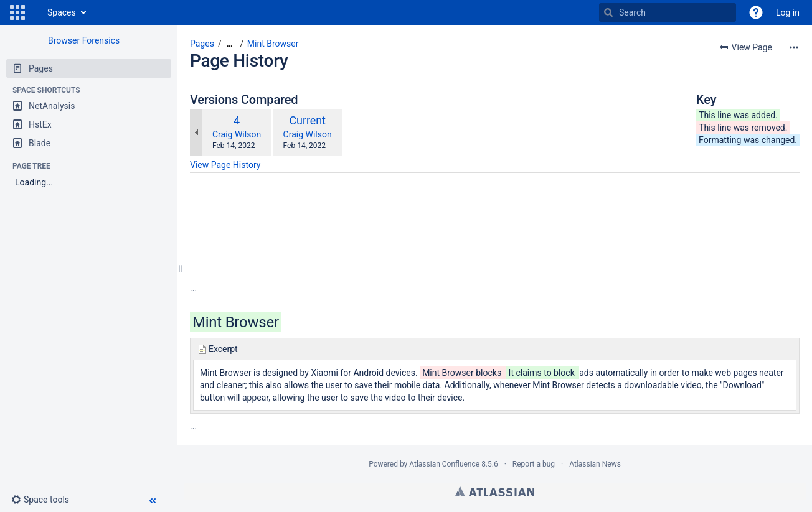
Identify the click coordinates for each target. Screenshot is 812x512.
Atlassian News (595, 464)
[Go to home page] (35, 12)
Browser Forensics (84, 40)
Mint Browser (273, 44)
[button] (17, 12)
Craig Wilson (237, 134)
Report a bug (534, 464)
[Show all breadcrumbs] (230, 44)
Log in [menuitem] (788, 12)
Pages (202, 44)
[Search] (608, 12)
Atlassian (495, 491)
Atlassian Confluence (444, 464)
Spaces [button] (62, 12)
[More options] (794, 47)
